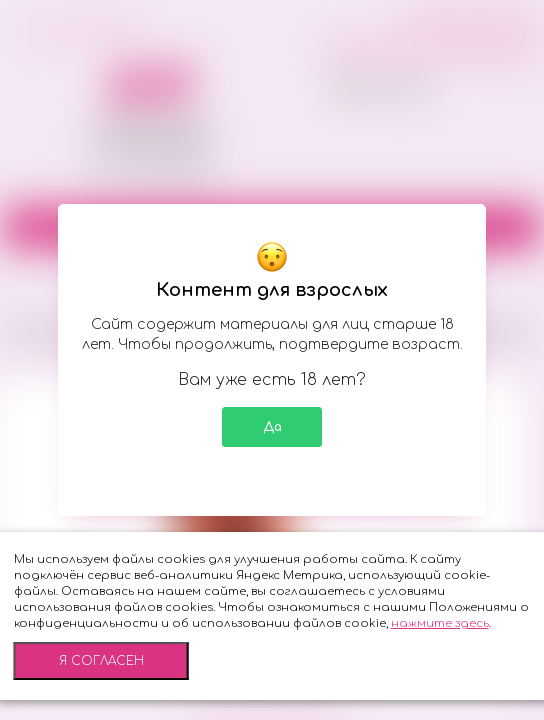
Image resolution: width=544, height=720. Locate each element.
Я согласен (101, 661)
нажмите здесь (440, 623)
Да (272, 427)
